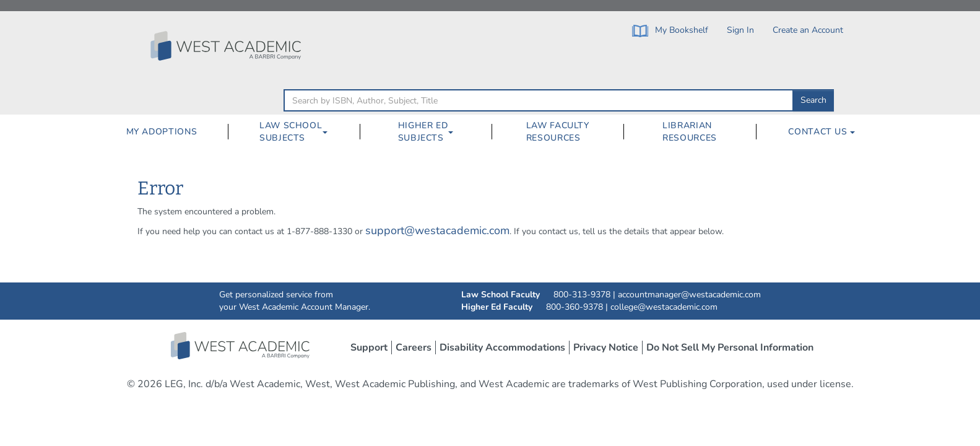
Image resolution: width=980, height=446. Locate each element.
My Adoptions (162, 132)
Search (813, 100)
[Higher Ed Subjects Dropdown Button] (456, 132)
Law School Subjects (291, 132)
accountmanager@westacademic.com (689, 295)
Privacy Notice (606, 348)
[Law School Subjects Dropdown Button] (330, 132)
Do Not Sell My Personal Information (730, 348)
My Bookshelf (670, 31)
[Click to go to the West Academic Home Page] (227, 46)
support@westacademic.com (437, 230)
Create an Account (808, 30)
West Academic (241, 346)
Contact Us (822, 132)
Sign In (740, 30)
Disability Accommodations (502, 348)
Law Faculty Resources (558, 132)
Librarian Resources (690, 132)
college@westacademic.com (664, 307)
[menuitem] (161, 132)
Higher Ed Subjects (423, 132)
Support (369, 348)
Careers (414, 348)
